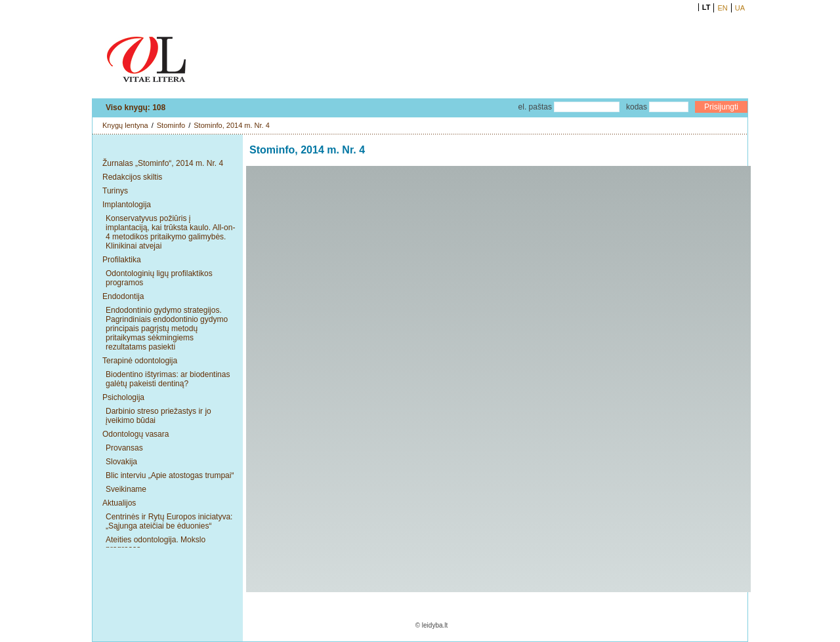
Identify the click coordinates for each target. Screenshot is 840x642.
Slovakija (121, 462)
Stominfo (171, 125)
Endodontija (123, 296)
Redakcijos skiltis (132, 177)
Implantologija (127, 205)
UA (740, 8)
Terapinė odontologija (140, 361)
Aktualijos (119, 503)
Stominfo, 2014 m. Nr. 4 (232, 125)
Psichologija (123, 397)
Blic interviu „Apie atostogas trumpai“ (170, 475)
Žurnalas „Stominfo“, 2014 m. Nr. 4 (163, 163)
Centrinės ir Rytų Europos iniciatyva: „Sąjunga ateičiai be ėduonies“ (169, 521)
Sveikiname (126, 489)
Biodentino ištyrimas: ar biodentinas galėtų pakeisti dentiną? (168, 379)
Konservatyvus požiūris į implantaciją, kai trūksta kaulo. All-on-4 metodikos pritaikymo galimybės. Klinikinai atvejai (170, 232)
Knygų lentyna (125, 125)
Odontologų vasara (136, 434)
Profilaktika (122, 260)
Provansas (124, 448)
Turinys (115, 191)
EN (722, 8)
